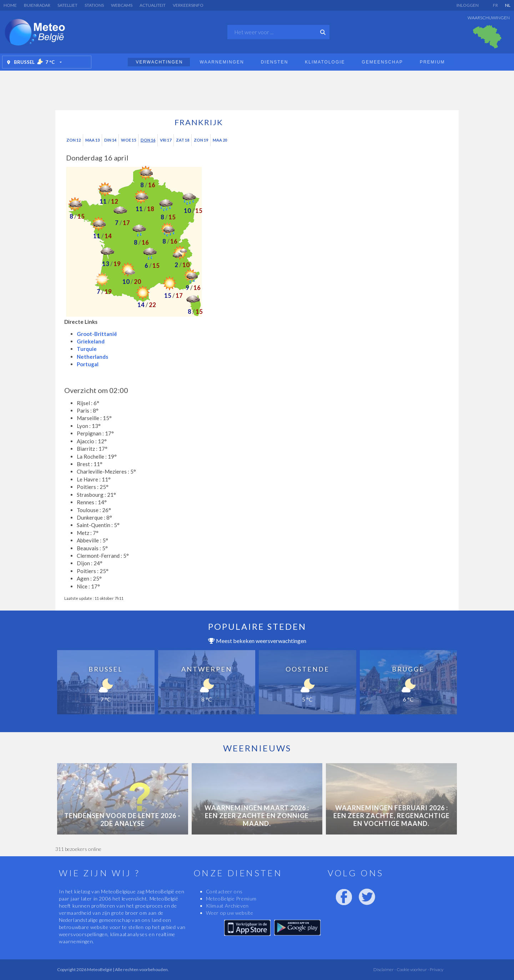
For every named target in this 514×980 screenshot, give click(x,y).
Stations (94, 5)
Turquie (87, 349)
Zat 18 (183, 140)
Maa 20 (220, 140)
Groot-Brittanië (97, 334)
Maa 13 (92, 140)
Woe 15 (128, 140)
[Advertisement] (257, 88)
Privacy (436, 969)
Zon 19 (201, 140)
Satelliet (67, 5)
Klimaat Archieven (227, 906)
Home (10, 5)
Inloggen (468, 5)
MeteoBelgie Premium (231, 899)
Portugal (88, 364)
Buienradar (37, 5)
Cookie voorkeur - (412, 969)
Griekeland (91, 341)
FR (495, 5)
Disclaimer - (385, 969)
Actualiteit (153, 5)
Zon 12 (74, 140)
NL (508, 5)
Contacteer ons (224, 891)
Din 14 (110, 140)
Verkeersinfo (188, 5)
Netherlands (92, 357)
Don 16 (148, 140)
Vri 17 (166, 140)
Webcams (122, 5)
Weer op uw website (230, 913)
